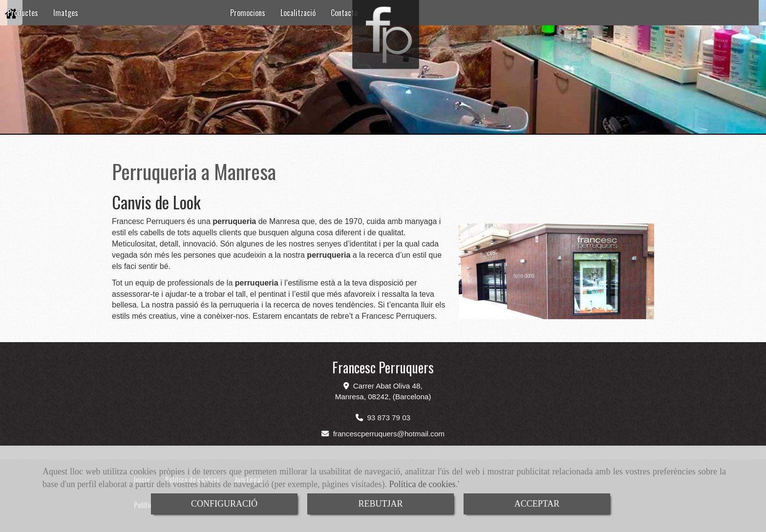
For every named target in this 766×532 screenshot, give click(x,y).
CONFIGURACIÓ (224, 504)
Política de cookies (423, 484)
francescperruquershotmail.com (389, 434)
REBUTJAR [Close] (380, 504)
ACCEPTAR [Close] (537, 504)
